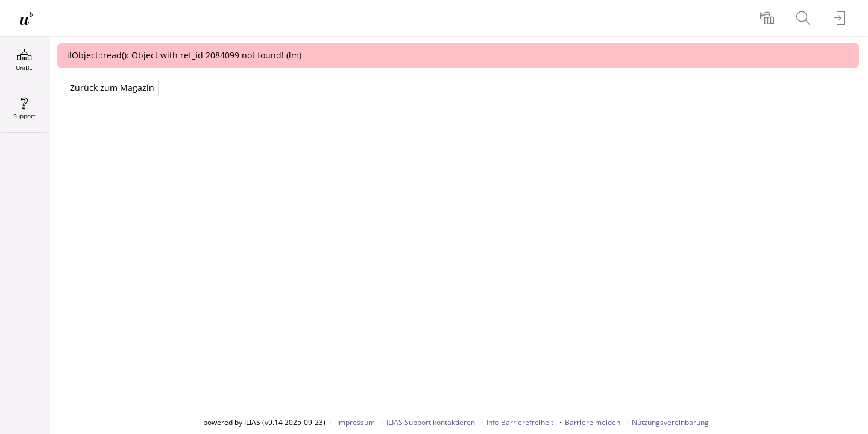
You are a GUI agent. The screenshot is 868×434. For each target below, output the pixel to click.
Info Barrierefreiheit (520, 422)
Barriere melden (593, 422)
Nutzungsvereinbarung (670, 422)
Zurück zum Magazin (112, 88)
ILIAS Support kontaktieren (431, 422)
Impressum (356, 422)
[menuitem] (769, 18)
